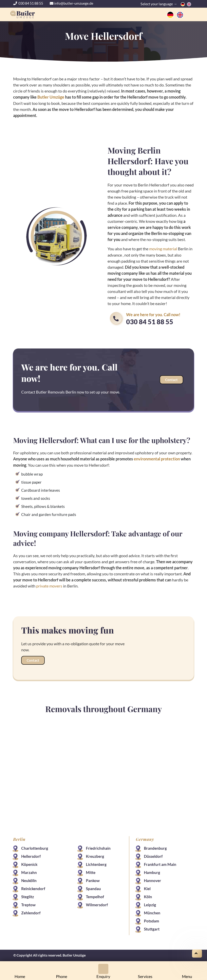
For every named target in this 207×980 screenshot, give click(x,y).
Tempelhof (95, 896)
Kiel (147, 888)
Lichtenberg (96, 864)
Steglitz (28, 896)
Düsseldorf (153, 856)
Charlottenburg (35, 848)
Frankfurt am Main (160, 864)
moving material (163, 248)
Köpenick (30, 864)
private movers (49, 585)
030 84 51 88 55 (29, 3)
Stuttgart (152, 928)
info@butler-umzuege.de (71, 3)
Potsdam (151, 920)
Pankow (93, 880)
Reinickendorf (33, 888)
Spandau (93, 888)
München (152, 912)
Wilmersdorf (97, 904)
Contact (171, 379)
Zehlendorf (31, 912)
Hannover (152, 880)
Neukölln (29, 880)
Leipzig (150, 904)
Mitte (91, 872)
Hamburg (152, 872)
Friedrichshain (98, 848)
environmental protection (157, 458)
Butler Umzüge (51, 97)
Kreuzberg (95, 856)
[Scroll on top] (197, 954)
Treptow (29, 904)
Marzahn (29, 872)
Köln (148, 896)
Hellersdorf (31, 856)
